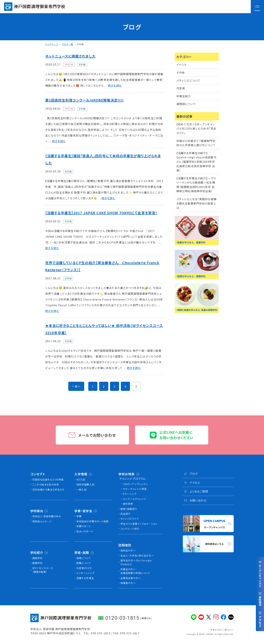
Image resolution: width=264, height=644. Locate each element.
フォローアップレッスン (135, 484)
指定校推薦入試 (85, 484)
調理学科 (37, 558)
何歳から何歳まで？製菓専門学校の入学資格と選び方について (196, 143)
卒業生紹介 (184, 96)
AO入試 (81, 480)
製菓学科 (37, 563)
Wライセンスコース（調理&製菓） (43, 570)
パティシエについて (188, 80)
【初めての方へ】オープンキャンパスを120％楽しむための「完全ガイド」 (196, 129)
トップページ (52, 44)
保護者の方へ (128, 583)
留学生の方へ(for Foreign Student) (136, 562)
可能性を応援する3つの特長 (48, 480)
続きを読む (115, 85)
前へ (78, 386)
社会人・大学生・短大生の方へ (137, 556)
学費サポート (84, 526)
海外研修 (128, 504)
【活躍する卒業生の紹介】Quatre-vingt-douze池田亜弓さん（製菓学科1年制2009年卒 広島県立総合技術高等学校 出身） (197, 162)
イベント (181, 64)
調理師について (186, 104)
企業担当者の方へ (131, 578)
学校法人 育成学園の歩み (47, 516)
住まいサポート (85, 531)
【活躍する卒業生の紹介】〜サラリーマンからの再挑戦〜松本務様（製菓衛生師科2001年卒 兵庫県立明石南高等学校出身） (196, 185)
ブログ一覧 (68, 44)
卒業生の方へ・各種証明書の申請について (135, 571)
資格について (84, 558)
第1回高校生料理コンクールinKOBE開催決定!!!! (84, 100)
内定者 (181, 88)
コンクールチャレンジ (135, 499)
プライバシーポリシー (222, 630)
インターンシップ (85, 573)
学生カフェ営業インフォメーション (139, 524)
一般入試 (82, 490)
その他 (80, 44)
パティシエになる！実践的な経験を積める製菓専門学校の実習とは (196, 203)
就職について (84, 563)
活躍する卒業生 (85, 578)
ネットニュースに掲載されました (70, 56)
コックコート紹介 (130, 529)
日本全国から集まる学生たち (48, 490)
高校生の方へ (128, 550)
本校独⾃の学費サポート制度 (93, 521)
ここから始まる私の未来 (46, 484)
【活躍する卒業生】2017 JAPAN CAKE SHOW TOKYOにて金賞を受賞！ (101, 213)
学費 (79, 516)
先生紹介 (126, 514)
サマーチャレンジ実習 (135, 489)
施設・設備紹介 (129, 509)
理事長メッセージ (42, 521)
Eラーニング (130, 494)
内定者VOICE (84, 568)
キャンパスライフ (130, 519)
